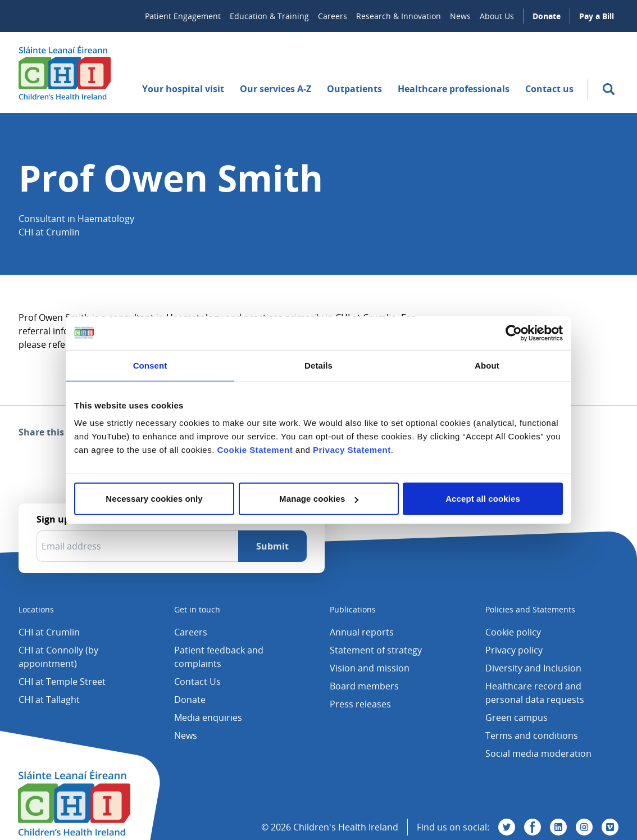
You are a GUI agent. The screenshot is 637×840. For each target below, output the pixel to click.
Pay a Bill (597, 16)
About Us (497, 16)
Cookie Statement (255, 450)
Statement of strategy (376, 650)
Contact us (549, 89)
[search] (609, 89)
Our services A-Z (276, 89)
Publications (353, 609)
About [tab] (487, 365)
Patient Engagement (183, 16)
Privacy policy (514, 650)
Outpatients (354, 89)
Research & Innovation (399, 16)
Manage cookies (319, 499)
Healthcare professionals (454, 89)
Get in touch (197, 609)
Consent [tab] (150, 365)
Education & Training (269, 16)
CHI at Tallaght (49, 700)
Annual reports (362, 632)
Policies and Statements (530, 609)
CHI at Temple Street (62, 682)
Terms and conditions (532, 735)
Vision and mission (370, 668)
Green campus (517, 718)
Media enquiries (208, 718)
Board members (364, 686)
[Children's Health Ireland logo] (65, 72)
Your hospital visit (183, 89)
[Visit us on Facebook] (533, 827)
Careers (333, 16)
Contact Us (197, 682)
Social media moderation (538, 753)
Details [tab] (319, 365)
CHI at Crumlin (49, 632)
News (460, 16)
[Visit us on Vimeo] (610, 827)
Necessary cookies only (154, 499)
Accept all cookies (483, 499)
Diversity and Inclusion (533, 668)
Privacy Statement (352, 450)
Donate (547, 16)
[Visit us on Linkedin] (558, 827)
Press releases (360, 704)
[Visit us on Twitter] (507, 827)
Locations (36, 609)
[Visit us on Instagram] (584, 827)
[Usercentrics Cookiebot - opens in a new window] (514, 333)
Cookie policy (513, 632)
